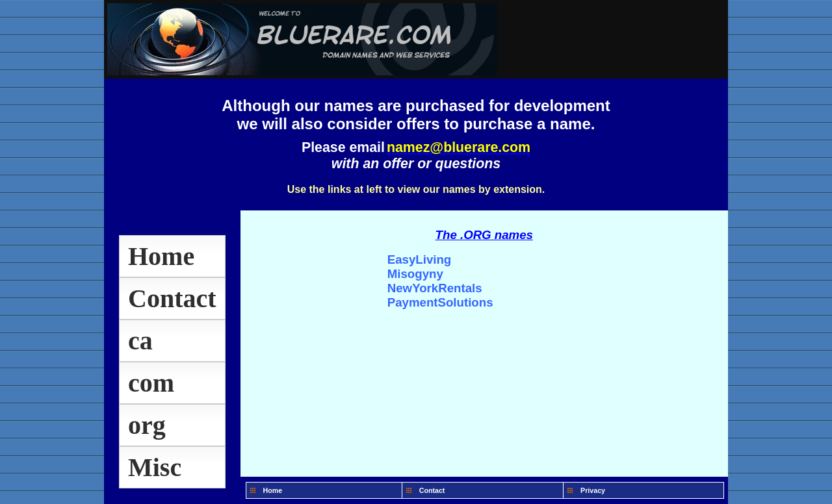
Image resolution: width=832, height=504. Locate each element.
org (147, 425)
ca (140, 341)
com (151, 383)
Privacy (593, 490)
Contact (172, 298)
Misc (155, 467)
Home (161, 256)
